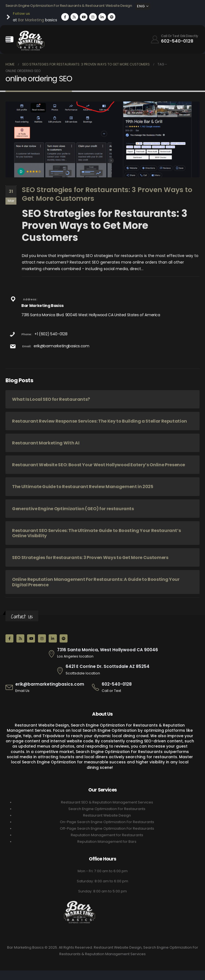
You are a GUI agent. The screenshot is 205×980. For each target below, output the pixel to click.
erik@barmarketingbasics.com (61, 346)
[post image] (102, 139)
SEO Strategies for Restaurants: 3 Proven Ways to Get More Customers (107, 194)
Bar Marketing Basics (43, 306)
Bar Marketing (31, 20)
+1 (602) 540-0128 (51, 334)
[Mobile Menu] (9, 39)
